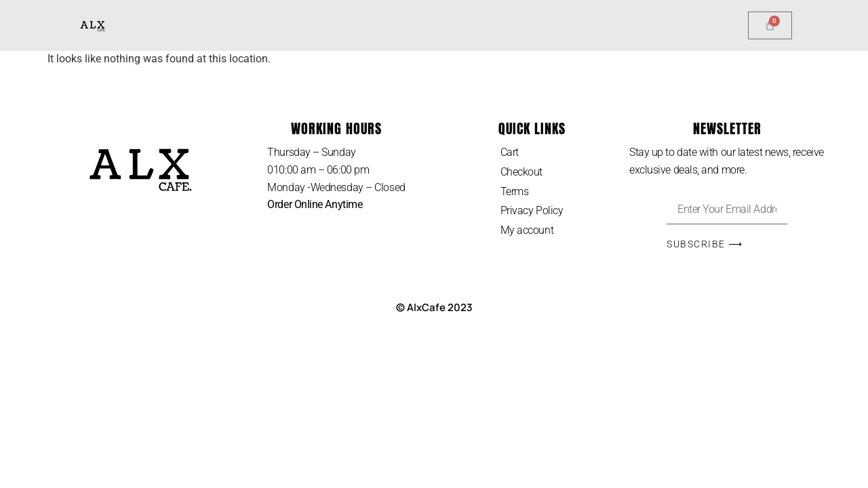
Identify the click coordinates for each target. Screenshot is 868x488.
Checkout (521, 172)
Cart (510, 152)
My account (527, 230)
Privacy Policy (532, 210)
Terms (515, 191)
